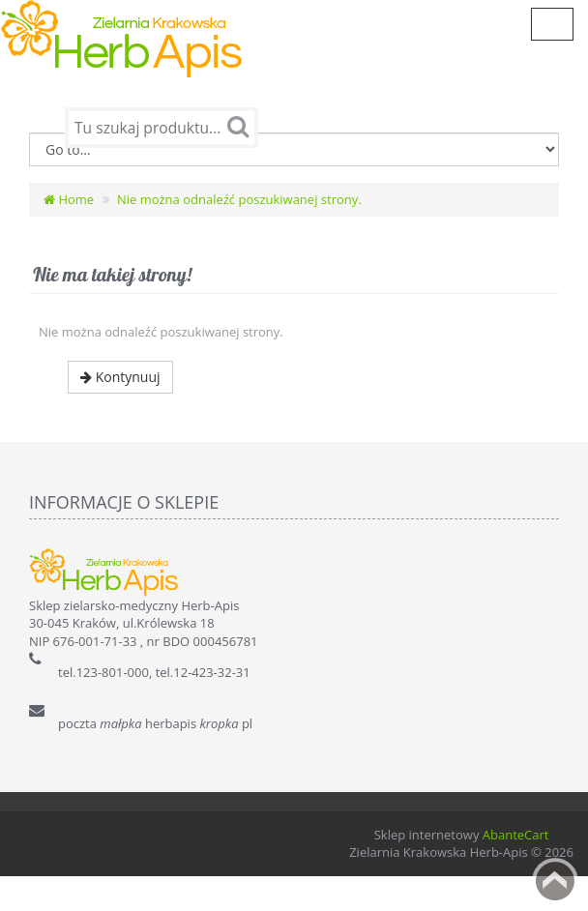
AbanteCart (516, 869)
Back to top (555, 881)
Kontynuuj (120, 411)
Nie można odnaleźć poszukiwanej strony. (239, 234)
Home (69, 234)
